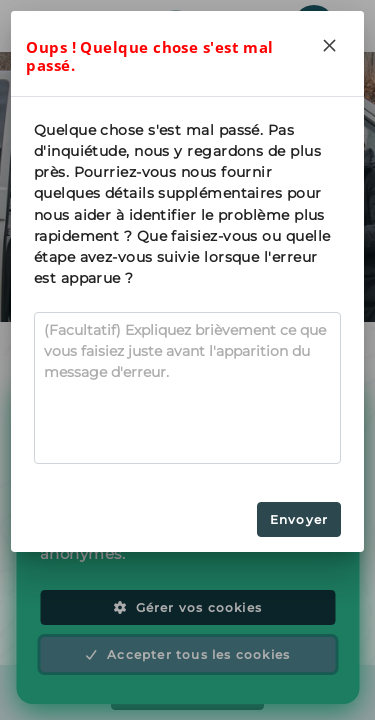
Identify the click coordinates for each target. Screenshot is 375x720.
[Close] (330, 45)
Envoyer (299, 519)
